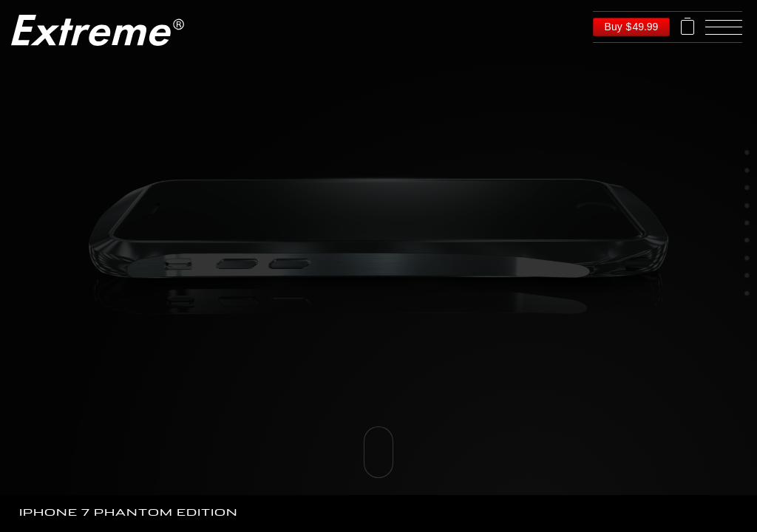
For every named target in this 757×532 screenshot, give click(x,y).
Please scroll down (378, 452)
